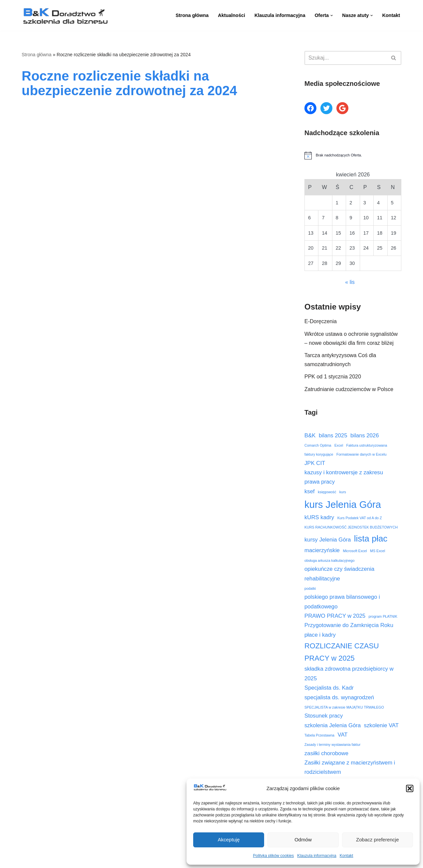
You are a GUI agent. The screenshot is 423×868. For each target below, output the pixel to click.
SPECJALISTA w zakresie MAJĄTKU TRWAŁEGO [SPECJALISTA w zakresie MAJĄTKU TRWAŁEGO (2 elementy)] (344, 707)
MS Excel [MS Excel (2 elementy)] (378, 551)
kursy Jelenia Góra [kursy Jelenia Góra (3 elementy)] (328, 540)
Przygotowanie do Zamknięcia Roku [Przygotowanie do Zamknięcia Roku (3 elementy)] (349, 625)
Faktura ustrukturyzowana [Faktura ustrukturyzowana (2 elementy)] (367, 445)
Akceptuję (229, 840)
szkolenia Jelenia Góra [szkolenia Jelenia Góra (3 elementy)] (333, 725)
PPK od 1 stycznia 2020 (333, 377)
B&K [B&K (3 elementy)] (310, 435)
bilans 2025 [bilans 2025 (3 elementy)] (333, 435)
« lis (350, 282)
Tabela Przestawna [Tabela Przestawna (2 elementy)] (319, 735)
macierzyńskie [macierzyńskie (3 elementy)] (322, 550)
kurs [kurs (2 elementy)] (343, 492)
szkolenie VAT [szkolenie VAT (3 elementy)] (381, 725)
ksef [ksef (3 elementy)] (310, 491)
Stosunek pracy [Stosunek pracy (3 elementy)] (324, 716)
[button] (410, 788)
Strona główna (192, 15)
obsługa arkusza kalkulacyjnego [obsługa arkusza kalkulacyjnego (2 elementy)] (329, 560)
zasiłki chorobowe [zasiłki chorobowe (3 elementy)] (326, 753)
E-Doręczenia (321, 321)
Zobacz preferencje (377, 840)
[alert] (353, 155)
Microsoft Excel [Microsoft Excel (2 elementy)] (355, 551)
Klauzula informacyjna (317, 856)
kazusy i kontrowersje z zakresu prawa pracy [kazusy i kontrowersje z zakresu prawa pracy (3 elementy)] (344, 477)
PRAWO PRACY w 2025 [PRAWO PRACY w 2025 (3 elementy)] (335, 616)
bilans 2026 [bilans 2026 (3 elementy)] (365, 435)
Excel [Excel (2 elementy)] (339, 445)
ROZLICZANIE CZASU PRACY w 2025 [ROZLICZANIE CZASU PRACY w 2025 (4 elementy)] (342, 652)
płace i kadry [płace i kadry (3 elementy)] (320, 635)
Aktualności (231, 15)
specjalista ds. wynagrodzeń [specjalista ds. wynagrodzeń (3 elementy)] (339, 697)
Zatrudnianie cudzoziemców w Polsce (349, 389)
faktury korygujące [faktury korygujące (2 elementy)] (319, 454)
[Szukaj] (345, 58)
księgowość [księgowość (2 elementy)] (327, 492)
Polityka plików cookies (274, 856)
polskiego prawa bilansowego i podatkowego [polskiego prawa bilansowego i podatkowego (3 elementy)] (342, 602)
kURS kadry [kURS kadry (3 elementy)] (319, 517)
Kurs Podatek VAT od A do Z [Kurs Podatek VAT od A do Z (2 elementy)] (360, 518)
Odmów (303, 840)
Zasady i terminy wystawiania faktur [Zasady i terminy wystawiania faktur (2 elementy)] (332, 745)
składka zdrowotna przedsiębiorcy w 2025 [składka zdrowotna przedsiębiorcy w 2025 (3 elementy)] (349, 673)
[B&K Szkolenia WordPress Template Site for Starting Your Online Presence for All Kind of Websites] (65, 15)
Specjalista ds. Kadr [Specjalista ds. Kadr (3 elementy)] (329, 688)
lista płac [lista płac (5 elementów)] (371, 539)
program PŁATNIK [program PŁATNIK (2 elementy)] (383, 616)
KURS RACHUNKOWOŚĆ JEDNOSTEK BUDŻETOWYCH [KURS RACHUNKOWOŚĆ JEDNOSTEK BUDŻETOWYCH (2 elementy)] (351, 527)
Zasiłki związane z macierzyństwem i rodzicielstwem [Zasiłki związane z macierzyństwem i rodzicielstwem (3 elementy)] (350, 767)
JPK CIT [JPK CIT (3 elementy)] (315, 463)
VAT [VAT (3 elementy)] (343, 735)
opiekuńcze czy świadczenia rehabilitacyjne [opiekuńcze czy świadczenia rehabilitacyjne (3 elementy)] (339, 574)
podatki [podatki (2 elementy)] (310, 588)
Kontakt (347, 856)
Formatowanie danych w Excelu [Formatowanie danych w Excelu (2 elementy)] (361, 454)
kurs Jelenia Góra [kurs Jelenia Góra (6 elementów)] (343, 504)
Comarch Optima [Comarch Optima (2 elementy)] (318, 445)
